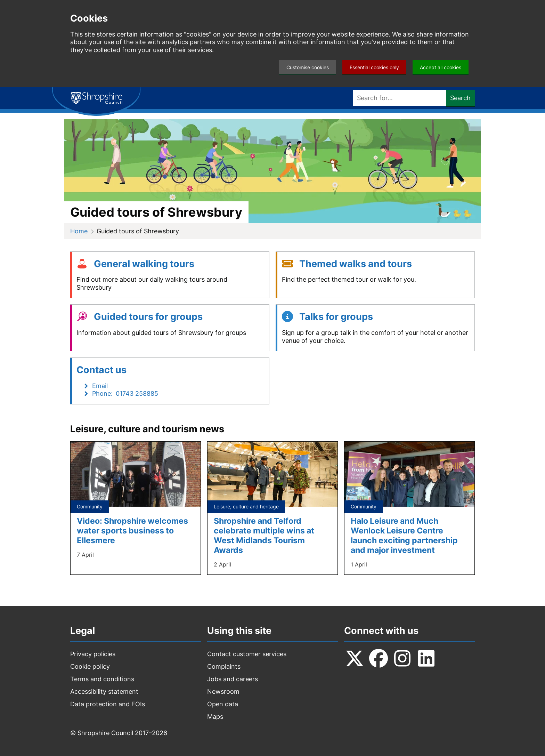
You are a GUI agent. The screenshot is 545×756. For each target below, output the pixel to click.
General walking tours (144, 264)
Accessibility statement (104, 691)
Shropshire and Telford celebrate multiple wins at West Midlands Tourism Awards (264, 535)
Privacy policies (93, 654)
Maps (215, 717)
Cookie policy (90, 666)
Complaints (224, 666)
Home (79, 231)
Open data (223, 704)
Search (460, 98)
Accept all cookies (441, 67)
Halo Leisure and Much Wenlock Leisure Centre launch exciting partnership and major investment (404, 535)
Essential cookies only (374, 67)
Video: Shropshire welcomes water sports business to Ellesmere (132, 530)
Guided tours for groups (148, 317)
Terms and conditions (102, 679)
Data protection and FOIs (108, 704)
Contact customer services (247, 654)
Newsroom (223, 691)
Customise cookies (308, 67)
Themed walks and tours (356, 264)
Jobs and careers (233, 679)
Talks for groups (336, 317)
